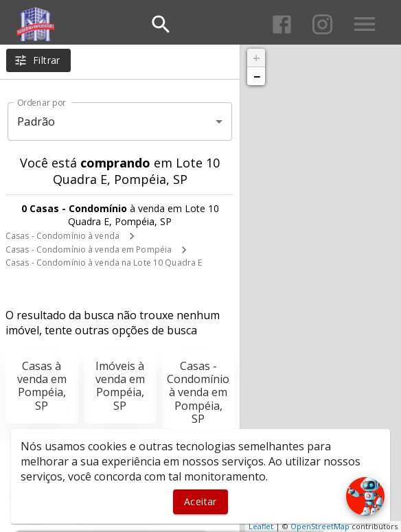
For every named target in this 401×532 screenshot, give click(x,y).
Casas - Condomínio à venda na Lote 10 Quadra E (104, 263)
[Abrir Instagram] (322, 24)
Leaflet (261, 526)
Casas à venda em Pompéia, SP (42, 386)
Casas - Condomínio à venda (62, 236)
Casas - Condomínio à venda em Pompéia (89, 250)
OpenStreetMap (320, 526)
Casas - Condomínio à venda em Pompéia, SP (198, 392)
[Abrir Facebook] (282, 24)
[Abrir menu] (365, 24)
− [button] (257, 76)
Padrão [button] (36, 122)
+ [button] (256, 58)
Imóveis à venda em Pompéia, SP (120, 386)
